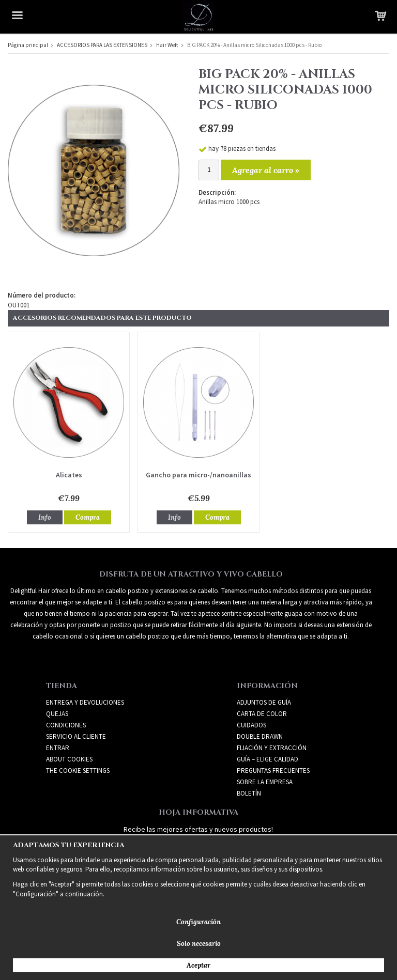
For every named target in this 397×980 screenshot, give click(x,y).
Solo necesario (199, 944)
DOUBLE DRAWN (260, 736)
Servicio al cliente (76, 736)
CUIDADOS (251, 725)
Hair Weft (167, 45)
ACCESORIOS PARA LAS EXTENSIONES (102, 45)
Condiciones (66, 725)
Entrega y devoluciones (85, 702)
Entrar (58, 748)
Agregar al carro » (266, 170)
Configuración (198, 922)
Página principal (28, 45)
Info (45, 517)
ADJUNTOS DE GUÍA (264, 702)
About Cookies (69, 759)
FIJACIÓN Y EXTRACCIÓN (272, 748)
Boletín (249, 793)
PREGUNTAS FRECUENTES (273, 771)
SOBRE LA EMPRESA (265, 782)
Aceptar (198, 965)
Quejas (57, 714)
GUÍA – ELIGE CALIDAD (268, 759)
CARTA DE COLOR (262, 714)
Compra (88, 517)
